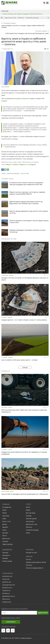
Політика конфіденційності (35, 568)
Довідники (7, 550)
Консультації (30, 521)
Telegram (22, 164)
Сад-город (6, 516)
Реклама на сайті (31, 553)
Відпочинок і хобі (10, 18)
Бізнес (28, 507)
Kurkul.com (6, 579)
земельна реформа (13, 173)
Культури (5, 553)
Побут (4, 519)
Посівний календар (32, 18)
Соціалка (5, 541)
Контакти (29, 565)
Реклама (30, 550)
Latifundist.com (7, 576)
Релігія (5, 536)
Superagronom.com (9, 585)
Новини (11, 275)
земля (3, 173)
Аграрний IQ (8, 573)
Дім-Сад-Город (31, 513)
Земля (10, 407)
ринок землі (25, 173)
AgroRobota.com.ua (9, 596)
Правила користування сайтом (36, 562)
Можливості (6, 555)
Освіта (4, 530)
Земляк (8, 164)
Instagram (32, 164)
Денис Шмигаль (23, 98)
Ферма (5, 513)
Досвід (4, 524)
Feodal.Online (7, 602)
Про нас (29, 559)
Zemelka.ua (6, 593)
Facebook (15, 164)
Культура (5, 533)
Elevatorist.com (7, 588)
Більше (25, 367)
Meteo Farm (6, 599)
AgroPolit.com (7, 582)
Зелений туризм (31, 519)
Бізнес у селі (6, 521)
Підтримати (11, 622)
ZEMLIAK (29, 556)
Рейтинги (21, 18)
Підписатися (43, 613)
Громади (5, 558)
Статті (28, 504)
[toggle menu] (47, 3)
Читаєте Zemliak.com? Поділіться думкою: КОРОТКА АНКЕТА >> (23, 14)
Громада (29, 516)
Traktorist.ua (6, 591)
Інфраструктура (7, 544)
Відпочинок (6, 538)
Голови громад (7, 561)
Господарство (7, 507)
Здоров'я (5, 527)
